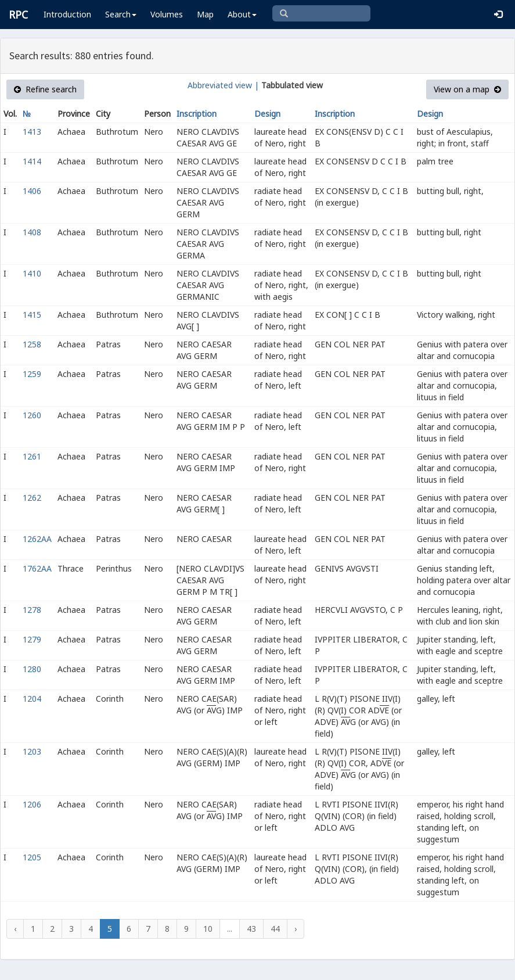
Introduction (67, 14)
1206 (32, 804)
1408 (32, 232)
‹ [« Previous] (15, 929)
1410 (32, 273)
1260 (32, 415)
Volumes (167, 14)
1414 (32, 161)
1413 (32, 132)
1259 (32, 374)
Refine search (45, 89)
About (242, 14)
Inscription (197, 114)
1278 (32, 610)
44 (275, 929)
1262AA (37, 539)
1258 (32, 344)
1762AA (37, 568)
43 (251, 929)
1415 (32, 315)
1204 (32, 699)
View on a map (467, 89)
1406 (32, 191)
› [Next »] (296, 929)
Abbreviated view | (223, 85)
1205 (32, 857)
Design (267, 114)
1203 (32, 751)
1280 (32, 669)
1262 (32, 498)
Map (205, 14)
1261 (32, 456)
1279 (32, 639)
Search (121, 14)
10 (208, 929)
